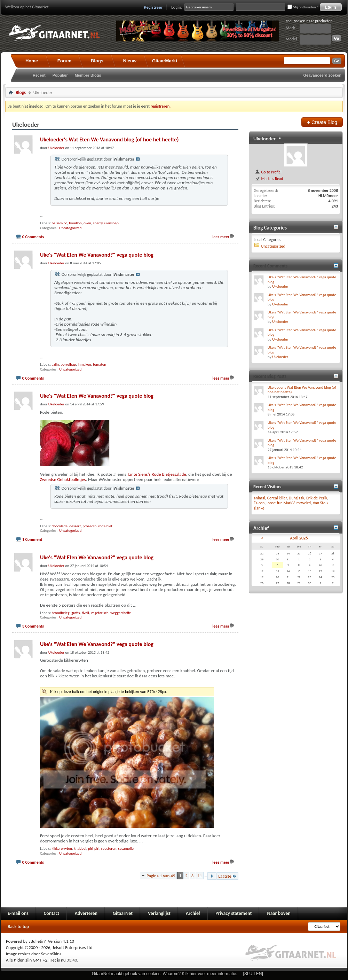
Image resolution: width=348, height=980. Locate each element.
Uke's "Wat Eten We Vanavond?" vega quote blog (97, 255)
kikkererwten (62, 849)
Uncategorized (70, 228)
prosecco (89, 526)
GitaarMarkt (165, 61)
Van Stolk (321, 503)
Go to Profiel (268, 172)
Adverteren (86, 913)
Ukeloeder (264, 139)
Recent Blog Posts (270, 376)
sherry (98, 223)
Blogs (97, 61)
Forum (64, 61)
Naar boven (279, 913)
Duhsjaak (297, 498)
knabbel (80, 849)
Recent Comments (270, 266)
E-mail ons (18, 913)
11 (200, 876)
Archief (193, 913)
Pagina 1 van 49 (161, 876)
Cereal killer (277, 498)
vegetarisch (100, 613)
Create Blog (322, 122)
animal (259, 498)
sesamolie (126, 849)
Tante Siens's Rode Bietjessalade (156, 474)
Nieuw (130, 61)
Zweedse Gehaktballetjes (63, 479)
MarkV (289, 503)
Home (32, 61)
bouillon (75, 223)
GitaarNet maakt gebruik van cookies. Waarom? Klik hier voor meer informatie (164, 974)
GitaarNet (123, 913)
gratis (76, 613)
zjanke (259, 508)
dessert (75, 526)
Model (291, 39)
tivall (85, 613)
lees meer (221, 237)
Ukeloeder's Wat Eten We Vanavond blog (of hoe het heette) (109, 139)
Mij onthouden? (303, 7)
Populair (60, 75)
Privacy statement (234, 913)
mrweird (304, 503)
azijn (55, 364)
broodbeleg (60, 613)
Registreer (153, 7)
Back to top (18, 927)
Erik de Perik (317, 498)
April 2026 (299, 538)
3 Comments (33, 626)
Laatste (227, 876)
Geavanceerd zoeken (322, 75)
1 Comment (32, 539)
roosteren (109, 849)
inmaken (84, 364)
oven (87, 223)
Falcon (259, 503)
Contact (52, 913)
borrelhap (68, 364)
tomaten (100, 364)
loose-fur (274, 503)
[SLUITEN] (253, 974)
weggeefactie (121, 613)
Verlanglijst (159, 913)
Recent (39, 75)
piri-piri (94, 849)
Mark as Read (269, 179)
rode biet (105, 526)
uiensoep (112, 223)
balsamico (59, 223)
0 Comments (33, 237)
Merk (290, 28)
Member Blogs (88, 75)
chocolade (60, 526)
